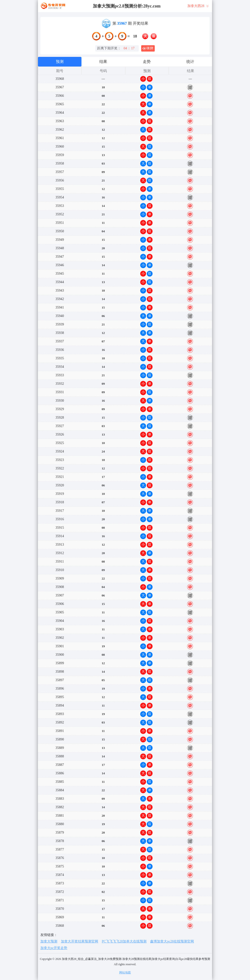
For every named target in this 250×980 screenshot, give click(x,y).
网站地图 (125, 972)
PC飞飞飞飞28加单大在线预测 (124, 941)
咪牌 (148, 48)
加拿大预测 (49, 941)
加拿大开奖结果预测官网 (80, 941)
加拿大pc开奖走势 (54, 948)
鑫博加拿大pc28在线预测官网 (172, 941)
